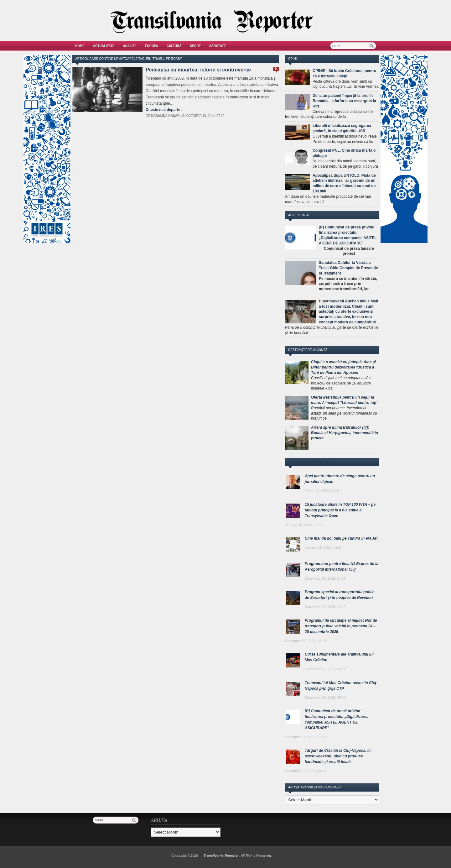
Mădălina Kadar (165, 116)
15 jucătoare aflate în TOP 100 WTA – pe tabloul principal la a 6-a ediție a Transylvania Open (340, 510)
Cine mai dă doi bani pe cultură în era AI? (342, 538)
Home (80, 46)
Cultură (174, 46)
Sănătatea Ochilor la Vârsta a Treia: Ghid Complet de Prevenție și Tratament (348, 268)
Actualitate (104, 46)
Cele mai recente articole (312, 462)
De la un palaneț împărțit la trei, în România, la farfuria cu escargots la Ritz (344, 101)
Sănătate (218, 46)
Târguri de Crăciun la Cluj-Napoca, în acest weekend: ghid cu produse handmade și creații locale (338, 756)
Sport (195, 46)
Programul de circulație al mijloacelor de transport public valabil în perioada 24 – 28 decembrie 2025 (341, 626)
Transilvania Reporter (221, 855)
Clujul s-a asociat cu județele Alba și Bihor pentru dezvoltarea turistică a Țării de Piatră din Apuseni (343, 367)
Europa (152, 46)
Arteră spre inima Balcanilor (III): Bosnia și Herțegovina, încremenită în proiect (345, 433)
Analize (130, 46)
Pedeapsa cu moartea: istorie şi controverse (198, 70)
